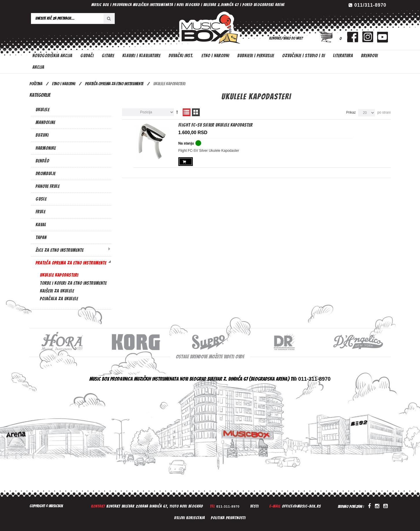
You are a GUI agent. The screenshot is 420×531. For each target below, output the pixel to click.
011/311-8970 (370, 5)
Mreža (196, 112)
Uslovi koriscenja (190, 518)
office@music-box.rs (301, 506)
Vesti (255, 506)
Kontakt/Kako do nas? (286, 38)
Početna (36, 84)
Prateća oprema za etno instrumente (114, 84)
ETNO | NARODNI (64, 84)
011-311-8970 (228, 506)
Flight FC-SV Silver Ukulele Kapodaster (215, 125)
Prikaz (351, 112)
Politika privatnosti (228, 518)
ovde (240, 357)
